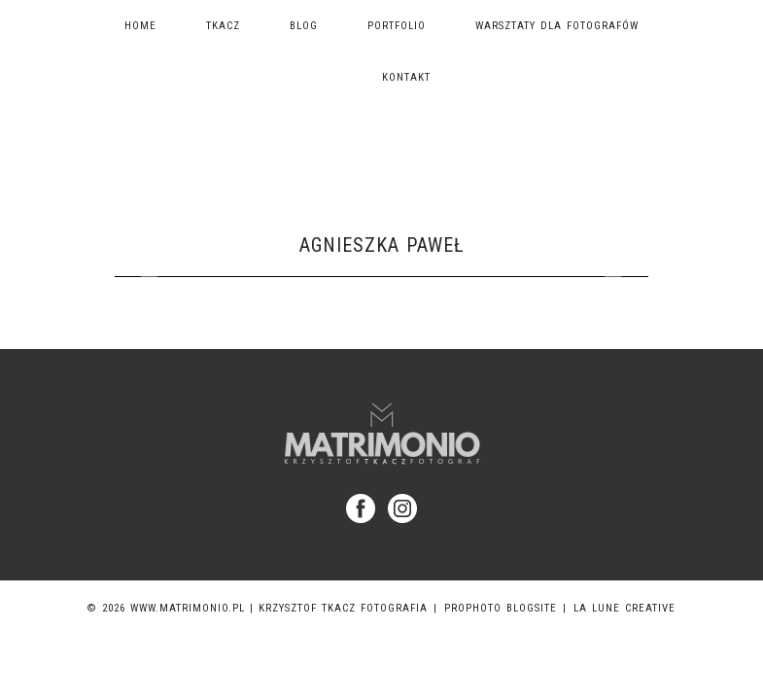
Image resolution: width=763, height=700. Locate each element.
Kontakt (406, 77)
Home (140, 26)
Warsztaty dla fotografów (557, 26)
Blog (304, 26)
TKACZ (223, 26)
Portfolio (397, 26)
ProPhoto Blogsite (501, 608)
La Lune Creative (624, 608)
